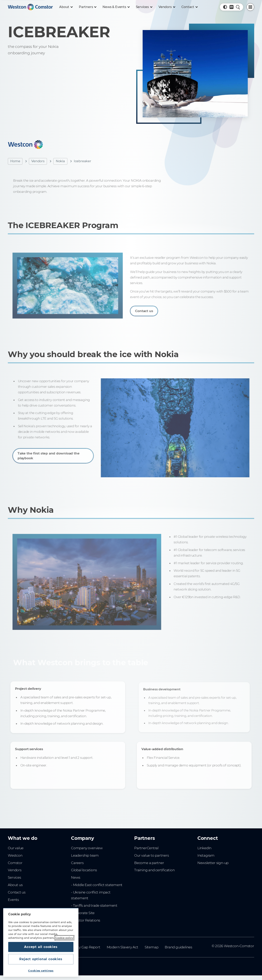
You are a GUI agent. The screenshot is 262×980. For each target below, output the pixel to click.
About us (15, 885)
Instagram (206, 855)
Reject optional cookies (41, 959)
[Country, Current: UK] (232, 7)
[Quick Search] (238, 7)
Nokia (60, 161)
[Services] (144, 7)
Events (13, 900)
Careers (77, 863)
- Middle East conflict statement (97, 885)
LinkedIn (204, 848)
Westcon (15, 855)
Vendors (38, 161)
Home (15, 161)
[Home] (30, 7)
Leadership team (85, 855)
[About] (66, 7)
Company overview (87, 848)
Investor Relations (86, 920)
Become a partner (149, 863)
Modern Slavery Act (122, 947)
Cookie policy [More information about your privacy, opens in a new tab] (64, 938)
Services (14, 877)
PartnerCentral (146, 848)
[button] (225, 7)
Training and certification (154, 870)
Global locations (84, 870)
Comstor (15, 863)
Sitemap (152, 947)
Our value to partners (152, 855)
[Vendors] (167, 7)
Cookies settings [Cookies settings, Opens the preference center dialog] (41, 971)
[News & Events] (116, 7)
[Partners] (87, 7)
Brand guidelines (178, 947)
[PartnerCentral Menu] (250, 7)
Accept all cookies (41, 947)
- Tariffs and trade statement (94, 905)
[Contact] (189, 7)
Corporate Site (83, 913)
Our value (16, 848)
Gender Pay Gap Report (81, 947)
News (76, 877)
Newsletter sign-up (213, 863)
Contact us (148, 308)
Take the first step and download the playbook (53, 452)
